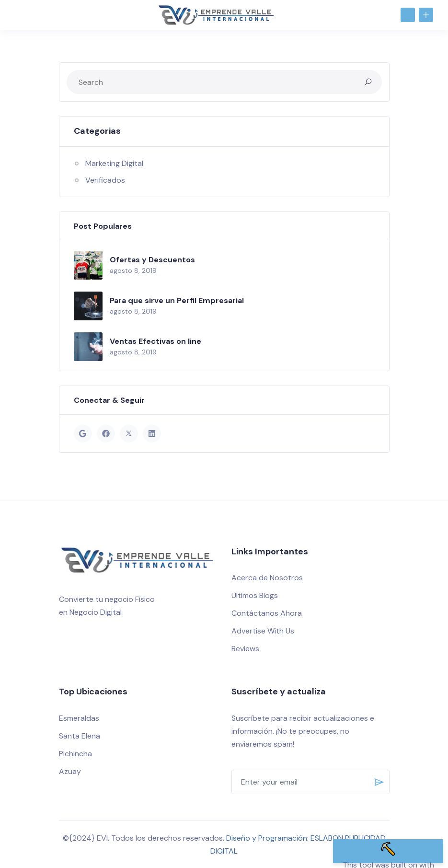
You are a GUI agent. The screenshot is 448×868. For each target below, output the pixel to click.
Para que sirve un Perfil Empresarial (177, 300)
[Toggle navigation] (19, 15)
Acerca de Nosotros (267, 578)
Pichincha (75, 754)
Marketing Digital (114, 163)
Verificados (105, 180)
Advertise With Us (263, 631)
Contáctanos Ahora (267, 613)
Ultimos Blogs (255, 595)
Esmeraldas (79, 718)
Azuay (70, 771)
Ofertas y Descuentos (152, 260)
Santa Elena (80, 736)
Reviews (245, 649)
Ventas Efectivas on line (155, 341)
